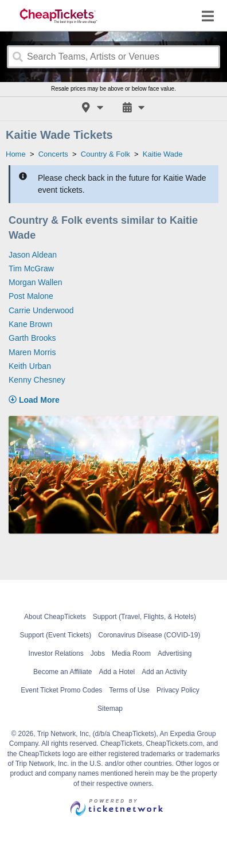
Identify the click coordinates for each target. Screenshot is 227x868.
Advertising (175, 653)
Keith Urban (30, 366)
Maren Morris (32, 352)
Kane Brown (30, 324)
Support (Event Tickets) (56, 635)
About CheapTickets (55, 617)
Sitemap (110, 709)
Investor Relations (56, 653)
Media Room (131, 653)
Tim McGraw (31, 268)
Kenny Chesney (37, 380)
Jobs (98, 653)
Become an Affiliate (63, 672)
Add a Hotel (117, 672)
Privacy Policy (178, 690)
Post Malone (31, 296)
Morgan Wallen (36, 282)
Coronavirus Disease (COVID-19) (149, 635)
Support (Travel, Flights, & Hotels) (144, 617)
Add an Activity (164, 672)
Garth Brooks (32, 338)
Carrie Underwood (41, 310)
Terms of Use (129, 690)
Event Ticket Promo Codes (61, 690)
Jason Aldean (33, 255)
